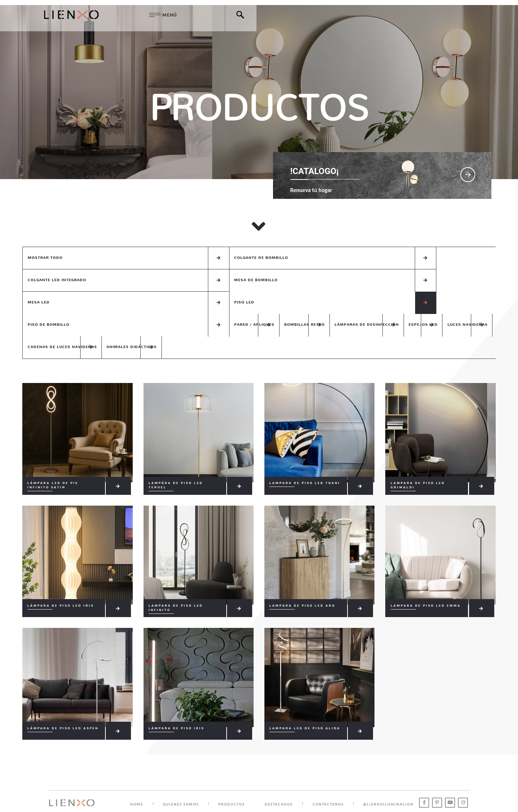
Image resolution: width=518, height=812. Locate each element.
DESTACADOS (283, 773)
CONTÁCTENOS (334, 773)
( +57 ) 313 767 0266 (330, 794)
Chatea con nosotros (386, 794)
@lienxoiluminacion (395, 773)
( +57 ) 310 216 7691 (278, 794)
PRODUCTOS (235, 773)
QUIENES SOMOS (183, 773)
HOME (137, 773)
